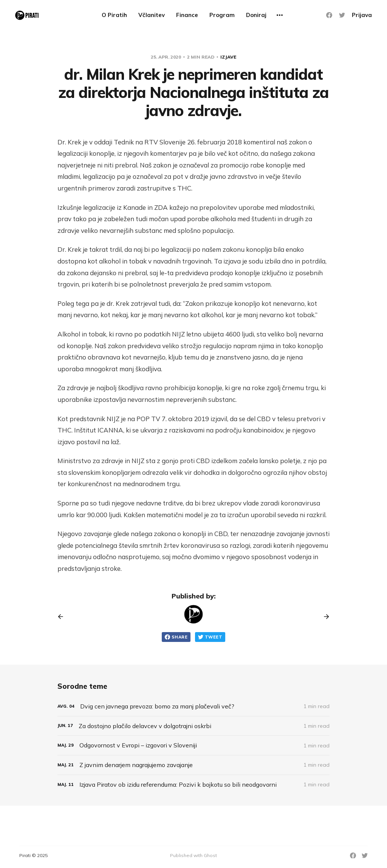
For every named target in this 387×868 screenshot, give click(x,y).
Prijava (362, 15)
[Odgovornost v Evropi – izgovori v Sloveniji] (193, 745)
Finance (187, 15)
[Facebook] (329, 15)
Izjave (228, 57)
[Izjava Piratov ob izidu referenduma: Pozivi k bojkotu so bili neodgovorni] (193, 785)
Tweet (210, 637)
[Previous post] (63, 617)
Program (222, 15)
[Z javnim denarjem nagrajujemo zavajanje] (193, 765)
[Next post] (324, 617)
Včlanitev (152, 15)
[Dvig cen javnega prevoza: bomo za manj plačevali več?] (193, 706)
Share (176, 637)
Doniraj (256, 15)
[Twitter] (342, 15)
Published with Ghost (193, 855)
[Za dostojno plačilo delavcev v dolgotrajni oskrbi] (193, 726)
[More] (280, 15)
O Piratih (114, 15)
